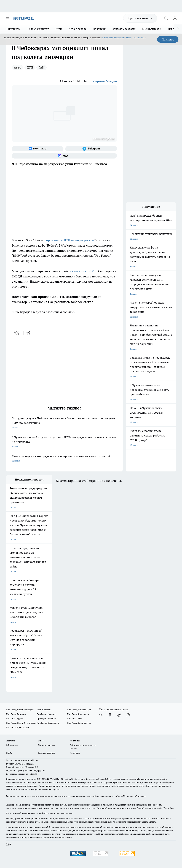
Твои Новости (44, 710)
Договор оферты (46, 745)
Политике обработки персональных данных (124, 38)
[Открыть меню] (7, 18)
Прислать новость (140, 18)
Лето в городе (78, 29)
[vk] (17, 333)
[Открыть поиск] (166, 18)
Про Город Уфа (74, 718)
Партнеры (75, 753)
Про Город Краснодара (18, 727)
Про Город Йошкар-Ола (79, 710)
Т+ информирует (38, 29)
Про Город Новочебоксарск (20, 710)
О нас (41, 741)
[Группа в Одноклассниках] (110, 715)
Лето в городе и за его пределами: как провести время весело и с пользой (64, 459)
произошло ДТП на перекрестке (70, 240)
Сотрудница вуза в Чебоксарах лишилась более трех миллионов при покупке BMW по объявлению (64, 423)
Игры (59, 29)
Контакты (75, 741)
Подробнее (169, 808)
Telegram (10, 741)
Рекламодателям (46, 753)
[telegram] (29, 333)
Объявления (12, 745)
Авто (18, 67)
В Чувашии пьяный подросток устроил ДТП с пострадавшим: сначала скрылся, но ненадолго (64, 442)
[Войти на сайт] (175, 18)
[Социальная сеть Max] (64, 156)
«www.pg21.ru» (31, 760)
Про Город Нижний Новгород (21, 723)
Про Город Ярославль (78, 714)
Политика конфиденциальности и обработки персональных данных (40, 813)
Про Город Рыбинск (46, 718)
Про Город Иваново (46, 714)
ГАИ (42, 67)
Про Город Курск (14, 718)
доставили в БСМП (83, 271)
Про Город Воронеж (16, 714)
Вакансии (99, 29)
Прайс (9, 753)
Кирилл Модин (105, 81)
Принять (168, 39)
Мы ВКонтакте (152, 29)
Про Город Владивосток (79, 723)
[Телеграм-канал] (91, 149)
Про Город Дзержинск (48, 723)
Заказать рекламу (124, 29)
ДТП (30, 67)
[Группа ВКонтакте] (38, 149)
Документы (13, 29)
